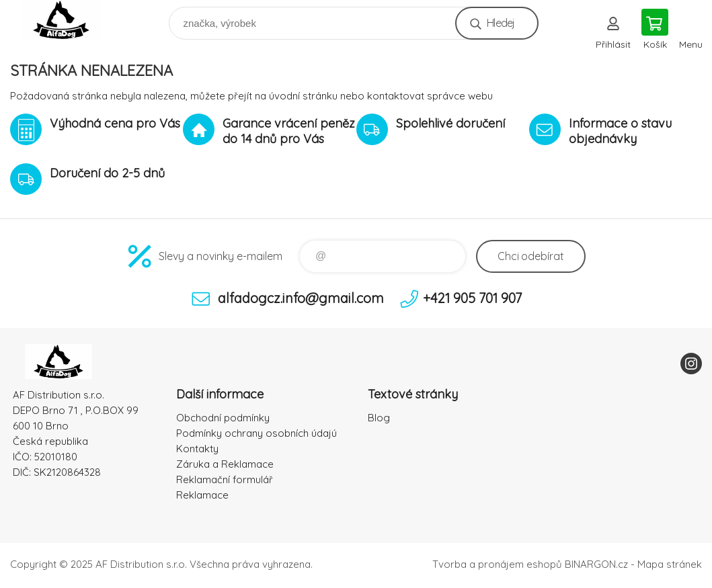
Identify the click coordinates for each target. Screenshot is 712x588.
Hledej (501, 23)
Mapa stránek (670, 564)
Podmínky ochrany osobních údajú (256, 433)
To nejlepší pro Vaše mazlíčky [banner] (70, 20)
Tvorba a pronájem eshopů (497, 564)
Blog (379, 418)
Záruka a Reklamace (225, 464)
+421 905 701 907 (472, 298)
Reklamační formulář (225, 479)
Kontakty (197, 449)
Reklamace (202, 495)
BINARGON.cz (596, 564)
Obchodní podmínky (223, 418)
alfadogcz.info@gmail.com (301, 298)
